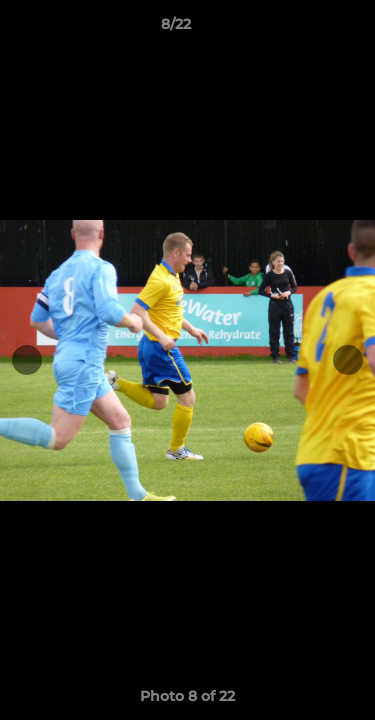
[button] (303, 29)
